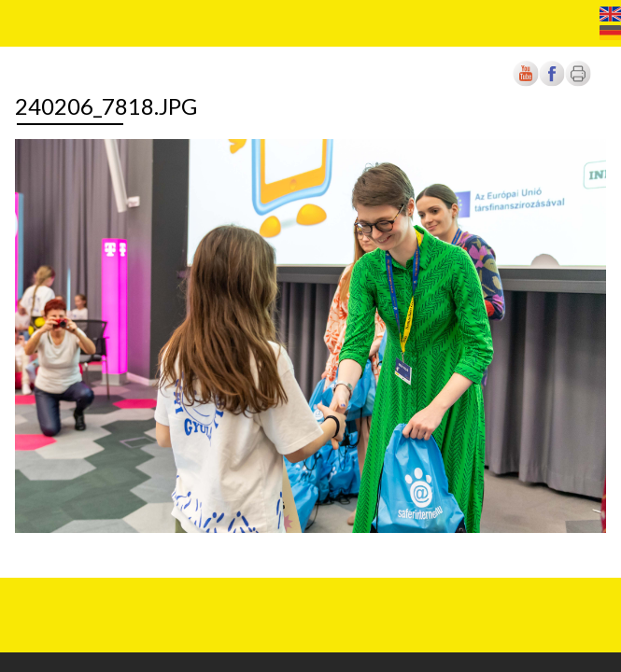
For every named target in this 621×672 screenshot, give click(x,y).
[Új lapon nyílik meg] (552, 83)
